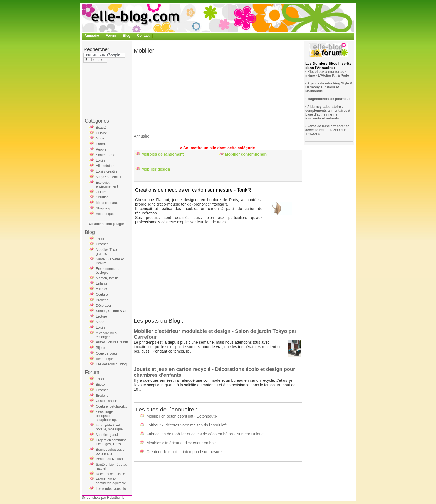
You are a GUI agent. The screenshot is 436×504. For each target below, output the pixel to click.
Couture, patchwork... (112, 406)
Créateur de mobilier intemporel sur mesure (184, 452)
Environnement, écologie (108, 271)
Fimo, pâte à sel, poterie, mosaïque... (111, 427)
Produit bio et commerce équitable (111, 481)
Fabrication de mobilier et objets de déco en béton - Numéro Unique (205, 434)
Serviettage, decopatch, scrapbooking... (107, 416)
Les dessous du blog (111, 364)
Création (102, 197)
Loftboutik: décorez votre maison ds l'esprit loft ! (188, 425)
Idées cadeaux (107, 203)
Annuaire (92, 36)
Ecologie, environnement (107, 184)
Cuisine (101, 133)
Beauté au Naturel (109, 459)
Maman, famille (107, 278)
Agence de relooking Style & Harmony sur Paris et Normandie (329, 87)
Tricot (100, 239)
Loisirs (101, 161)
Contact (143, 36)
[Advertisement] (106, 79)
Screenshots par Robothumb (103, 498)
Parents (102, 144)
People (101, 149)
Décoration (104, 306)
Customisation (106, 401)
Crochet (102, 244)
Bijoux (101, 348)
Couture (102, 295)
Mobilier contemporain (246, 154)
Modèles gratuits (108, 435)
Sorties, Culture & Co (112, 311)
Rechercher (96, 49)
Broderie (102, 300)
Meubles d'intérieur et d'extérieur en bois (181, 443)
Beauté (101, 128)
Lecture (101, 316)
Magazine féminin (109, 177)
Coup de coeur (107, 353)
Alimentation (105, 166)
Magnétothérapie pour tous (329, 99)
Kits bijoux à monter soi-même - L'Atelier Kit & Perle (327, 74)
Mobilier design (156, 169)
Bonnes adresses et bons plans (111, 451)
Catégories (97, 121)
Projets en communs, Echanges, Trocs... (112, 442)
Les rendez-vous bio (111, 489)
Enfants (102, 283)
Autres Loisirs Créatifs (112, 342)
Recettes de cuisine (111, 474)
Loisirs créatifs (107, 171)
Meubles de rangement (163, 154)
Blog (127, 36)
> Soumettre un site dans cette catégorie (217, 148)
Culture (101, 192)
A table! (101, 289)
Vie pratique (105, 214)
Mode (100, 138)
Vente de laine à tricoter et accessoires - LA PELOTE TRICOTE (327, 130)
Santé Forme (106, 155)
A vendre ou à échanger (106, 335)
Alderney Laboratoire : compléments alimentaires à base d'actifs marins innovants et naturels (328, 113)
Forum (111, 36)
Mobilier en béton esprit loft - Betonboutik (182, 416)
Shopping (103, 208)
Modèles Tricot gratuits (107, 252)
